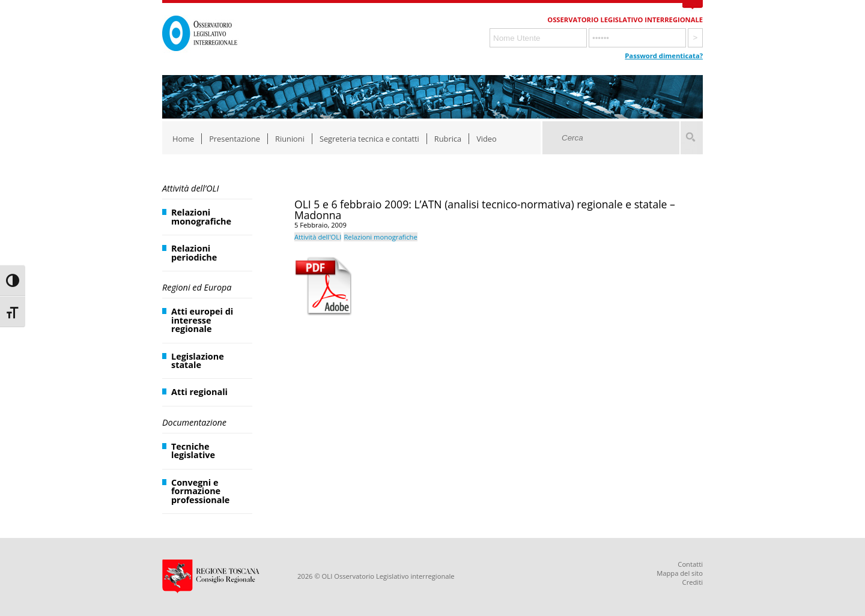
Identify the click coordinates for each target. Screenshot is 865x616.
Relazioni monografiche (201, 216)
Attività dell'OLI (318, 237)
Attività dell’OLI (190, 188)
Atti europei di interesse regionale (202, 320)
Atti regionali (199, 392)
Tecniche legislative (193, 451)
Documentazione (194, 422)
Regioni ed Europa (197, 287)
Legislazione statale (198, 361)
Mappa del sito (680, 573)
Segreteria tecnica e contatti (369, 139)
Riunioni (290, 139)
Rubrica (448, 139)
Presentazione (235, 139)
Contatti (690, 564)
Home (183, 139)
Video (487, 139)
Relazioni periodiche (194, 252)
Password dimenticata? (664, 56)
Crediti (693, 582)
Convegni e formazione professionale (200, 491)
